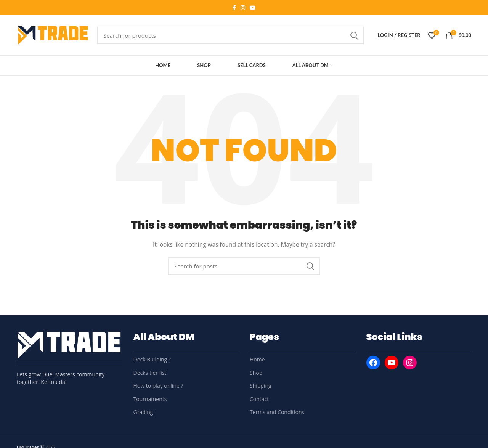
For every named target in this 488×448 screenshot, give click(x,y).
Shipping (261, 386)
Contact (259, 399)
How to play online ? (158, 386)
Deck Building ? (152, 359)
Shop (256, 373)
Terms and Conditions (277, 412)
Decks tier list (150, 373)
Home (257, 359)
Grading (143, 412)
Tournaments (150, 399)
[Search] (230, 35)
